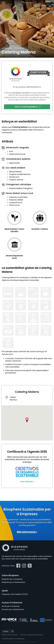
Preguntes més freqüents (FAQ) (15, 594)
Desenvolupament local (14, 257)
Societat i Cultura (40, 229)
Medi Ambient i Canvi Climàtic (14, 230)
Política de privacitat (9, 635)
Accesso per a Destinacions (13, 609)
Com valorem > (27, 482)
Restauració (19, 48)
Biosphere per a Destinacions (13, 582)
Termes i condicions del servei (31, 635)
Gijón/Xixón (7, 48)
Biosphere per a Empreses (12, 579)
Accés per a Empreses (11, 606)
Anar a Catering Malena (28, 107)
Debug (48, 1)
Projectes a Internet (30, 642)
